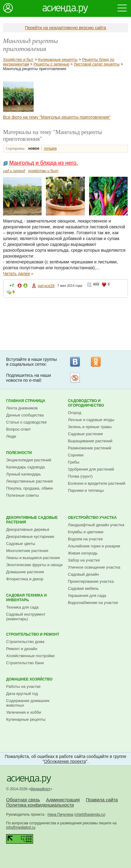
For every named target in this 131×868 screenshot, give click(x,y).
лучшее (50, 148)
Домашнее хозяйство (29, 679)
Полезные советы (22, 495)
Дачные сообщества (25, 415)
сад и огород (14, 171)
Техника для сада (22, 607)
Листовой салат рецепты (97, 64)
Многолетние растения (27, 551)
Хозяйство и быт (18, 59)
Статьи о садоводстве (26, 422)
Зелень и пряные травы (90, 427)
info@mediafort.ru (21, 827)
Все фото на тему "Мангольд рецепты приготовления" (57, 117)
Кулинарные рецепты (58, 59)
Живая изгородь (83, 553)
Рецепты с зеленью (51, 64)
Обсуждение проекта (65, 761)
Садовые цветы (21, 544)
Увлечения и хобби (24, 712)
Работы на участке (23, 687)
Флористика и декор (25, 579)
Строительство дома (25, 642)
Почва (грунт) (80, 476)
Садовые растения (85, 434)
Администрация (63, 800)
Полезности (19, 453)
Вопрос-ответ (19, 429)
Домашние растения (25, 572)
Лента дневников (22, 408)
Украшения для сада (87, 596)
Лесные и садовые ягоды (91, 420)
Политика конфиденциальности (40, 805)
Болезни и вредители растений (97, 483)
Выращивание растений (90, 441)
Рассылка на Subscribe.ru (75, 378)
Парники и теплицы (86, 490)
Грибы (74, 462)
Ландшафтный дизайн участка (96, 525)
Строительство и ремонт (33, 634)
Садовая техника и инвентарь (26, 598)
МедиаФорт (41, 789)
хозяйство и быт (43, 171)
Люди (11, 436)
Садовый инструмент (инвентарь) (26, 617)
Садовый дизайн (83, 574)
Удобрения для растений (91, 469)
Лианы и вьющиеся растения (33, 558)
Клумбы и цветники (86, 532)
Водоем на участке (85, 539)
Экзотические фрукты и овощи (34, 565)
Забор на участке (84, 560)
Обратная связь (23, 800)
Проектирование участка (91, 581)
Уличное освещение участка (94, 567)
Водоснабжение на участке (93, 603)
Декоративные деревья (28, 529)
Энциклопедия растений (29, 460)
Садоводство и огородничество (86, 403)
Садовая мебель (83, 588)
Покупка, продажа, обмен (30, 488)
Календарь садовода (25, 467)
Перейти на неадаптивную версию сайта (65, 28)
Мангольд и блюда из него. (43, 163)
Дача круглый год (22, 694)
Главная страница (26, 401)
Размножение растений (90, 448)
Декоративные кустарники (30, 537)
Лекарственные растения (30, 481)
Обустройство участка (92, 518)
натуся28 (46, 286)
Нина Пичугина (60, 815)
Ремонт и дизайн (22, 649)
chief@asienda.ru (90, 815)
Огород (75, 413)
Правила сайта (102, 800)
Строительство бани (25, 663)
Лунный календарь (24, 474)
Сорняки (76, 455)
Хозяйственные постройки (30, 656)
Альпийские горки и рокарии (94, 546)
